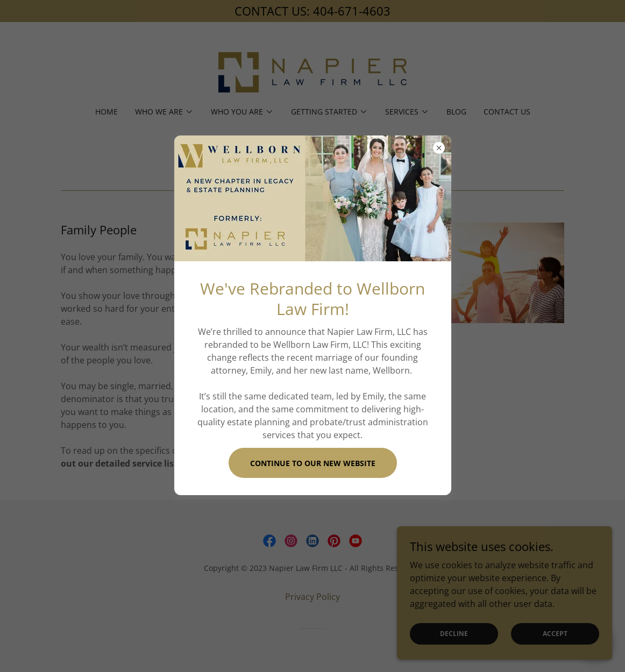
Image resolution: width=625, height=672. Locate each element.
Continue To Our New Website (313, 463)
